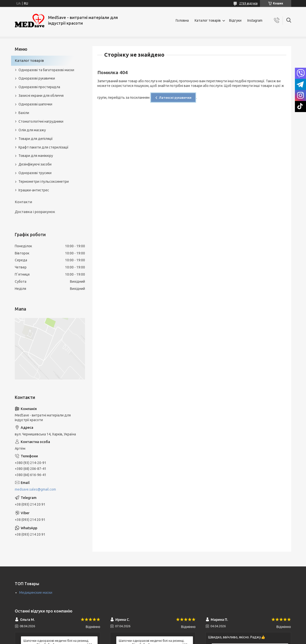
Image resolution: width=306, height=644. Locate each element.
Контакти (23, 202)
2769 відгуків (248, 3)
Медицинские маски (36, 593)
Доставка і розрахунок (35, 212)
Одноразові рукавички (37, 78)
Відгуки (235, 20)
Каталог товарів (208, 20)
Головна (182, 20)
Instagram (255, 20)
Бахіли (24, 113)
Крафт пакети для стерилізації (43, 147)
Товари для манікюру (36, 156)
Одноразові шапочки (35, 104)
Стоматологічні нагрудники (41, 121)
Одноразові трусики (35, 173)
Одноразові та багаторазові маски (46, 70)
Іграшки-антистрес (34, 190)
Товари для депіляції (36, 139)
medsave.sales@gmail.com (35, 489)
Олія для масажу (32, 130)
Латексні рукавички (175, 98)
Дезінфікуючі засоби (35, 164)
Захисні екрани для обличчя (41, 96)
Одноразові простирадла (39, 87)
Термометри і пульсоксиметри (44, 182)
